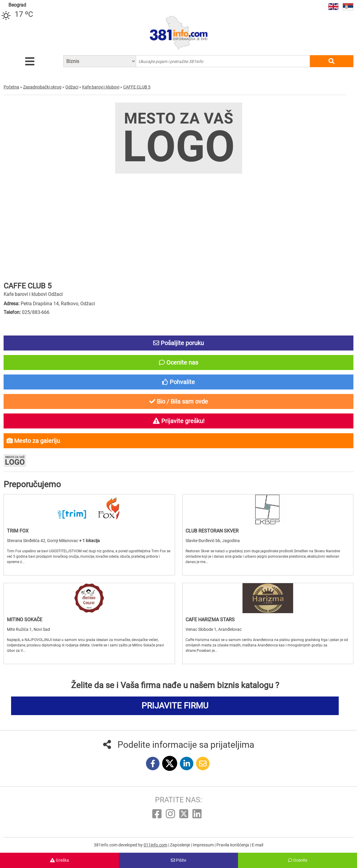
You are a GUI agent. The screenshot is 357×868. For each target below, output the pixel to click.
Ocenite (298, 860)
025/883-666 (36, 312)
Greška (59, 860)
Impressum (204, 845)
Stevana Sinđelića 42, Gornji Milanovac (43, 541)
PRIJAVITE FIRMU (175, 706)
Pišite (178, 860)
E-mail (257, 845)
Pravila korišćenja (233, 845)
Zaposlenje (180, 845)
